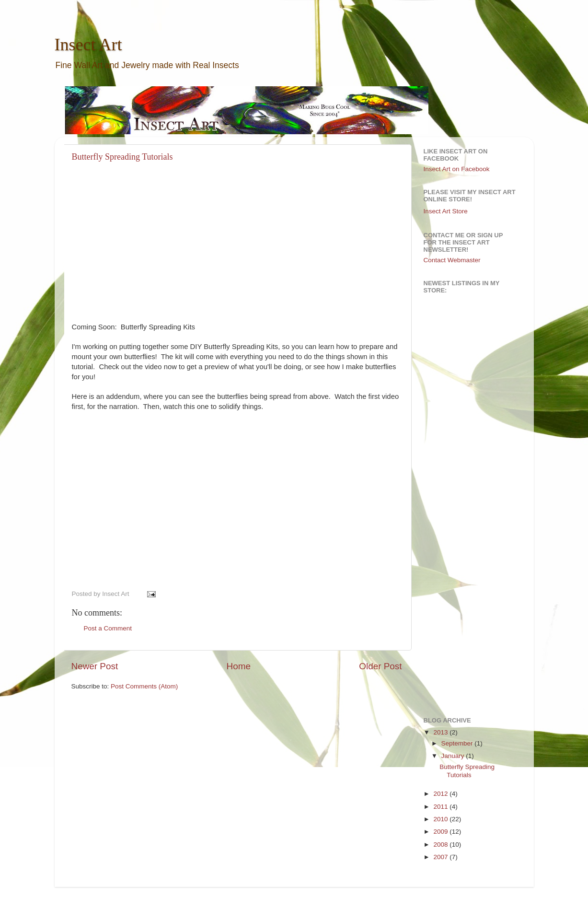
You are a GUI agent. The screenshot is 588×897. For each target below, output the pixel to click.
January (454, 756)
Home (239, 666)
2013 (441, 732)
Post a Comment (108, 628)
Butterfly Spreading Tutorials (122, 157)
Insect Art (88, 45)
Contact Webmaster (452, 260)
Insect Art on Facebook (457, 169)
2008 (441, 845)
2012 (441, 794)
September (458, 743)
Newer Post (95, 666)
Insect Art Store (446, 211)
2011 (441, 807)
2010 (441, 819)
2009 (441, 832)
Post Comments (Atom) (144, 686)
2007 (441, 857)
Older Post (380, 666)
